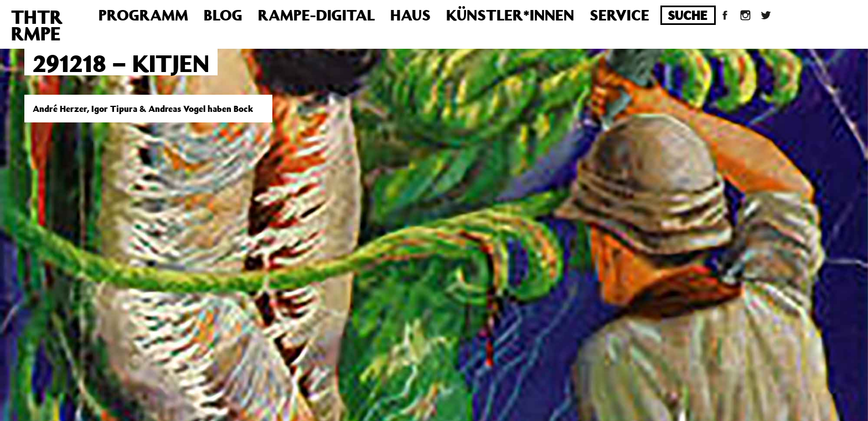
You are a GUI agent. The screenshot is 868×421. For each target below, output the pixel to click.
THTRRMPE (37, 25)
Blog (223, 15)
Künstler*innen (510, 15)
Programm (143, 15)
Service (619, 15)
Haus (410, 15)
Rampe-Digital (316, 15)
